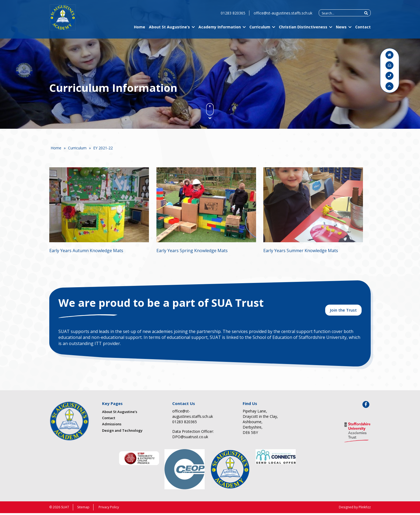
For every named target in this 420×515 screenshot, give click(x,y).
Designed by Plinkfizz (355, 509)
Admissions (112, 426)
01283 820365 (233, 16)
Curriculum (260, 30)
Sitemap (83, 509)
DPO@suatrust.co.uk (190, 439)
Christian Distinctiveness (303, 30)
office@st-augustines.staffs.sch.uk (283, 16)
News (341, 30)
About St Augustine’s (169, 30)
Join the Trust (343, 312)
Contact (363, 30)
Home (140, 30)
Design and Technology (122, 432)
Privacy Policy (109, 509)
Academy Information (220, 30)
